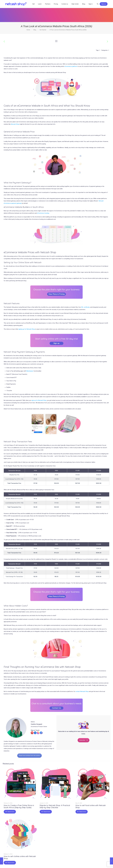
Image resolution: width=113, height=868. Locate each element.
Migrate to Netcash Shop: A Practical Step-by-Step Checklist (55, 806)
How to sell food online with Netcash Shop (91, 806)
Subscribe (84, 740)
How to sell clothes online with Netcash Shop (20, 857)
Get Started (43, 30)
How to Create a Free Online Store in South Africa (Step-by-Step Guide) (19, 806)
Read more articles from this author (29, 756)
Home (28, 30)
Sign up (104, 4)
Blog (35, 30)
